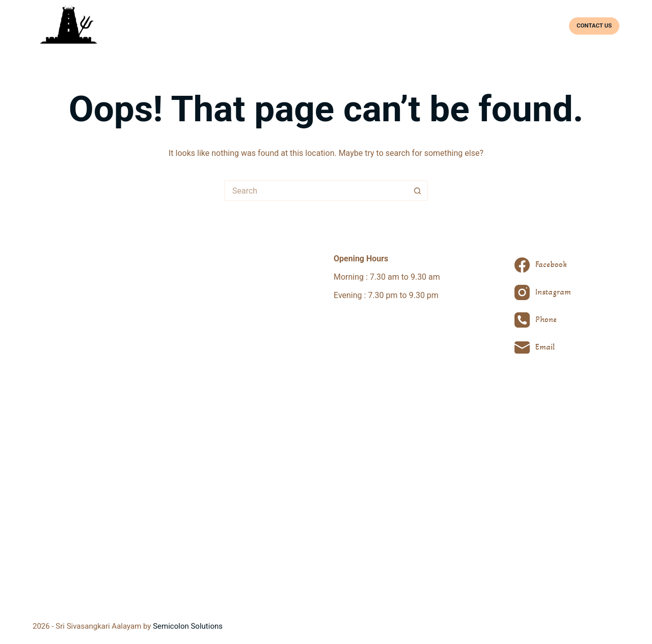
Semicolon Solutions (188, 626)
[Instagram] (543, 292)
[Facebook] (543, 265)
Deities (384, 25)
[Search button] (418, 191)
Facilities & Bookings (519, 25)
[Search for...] (316, 191)
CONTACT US (594, 25)
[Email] (543, 347)
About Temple (338, 25)
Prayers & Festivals (440, 25)
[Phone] (543, 320)
